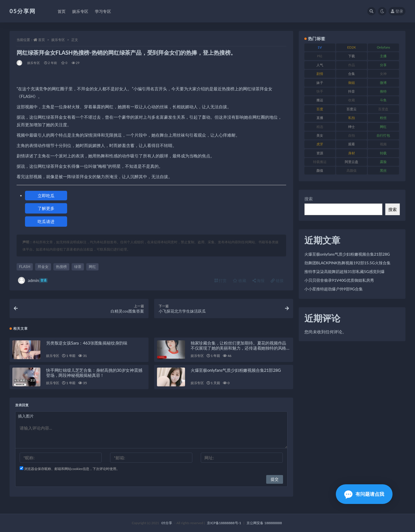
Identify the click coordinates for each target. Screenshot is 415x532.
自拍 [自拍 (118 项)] (352, 135)
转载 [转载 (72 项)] (383, 153)
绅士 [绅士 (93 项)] (352, 127)
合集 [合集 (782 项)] (352, 74)
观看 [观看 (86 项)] (352, 144)
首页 (42, 40)
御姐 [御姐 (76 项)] (352, 83)
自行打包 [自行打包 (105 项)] (383, 135)
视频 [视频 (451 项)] (383, 144)
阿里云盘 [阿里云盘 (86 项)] (352, 162)
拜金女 (43, 267)
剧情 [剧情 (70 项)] (320, 74)
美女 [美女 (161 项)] (320, 135)
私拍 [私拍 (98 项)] (352, 118)
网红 (92, 267)
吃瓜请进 (46, 221)
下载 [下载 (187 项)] (352, 56)
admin (33, 280)
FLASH (25, 267)
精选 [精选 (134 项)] (320, 127)
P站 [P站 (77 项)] (320, 56)
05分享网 (23, 11)
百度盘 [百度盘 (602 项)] (383, 109)
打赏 (221, 280)
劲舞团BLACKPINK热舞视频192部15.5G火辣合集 (347, 263)
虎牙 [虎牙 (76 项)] (320, 144)
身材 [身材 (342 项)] (352, 153)
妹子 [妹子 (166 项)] (320, 83)
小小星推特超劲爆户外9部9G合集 (334, 289)
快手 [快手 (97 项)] (320, 91)
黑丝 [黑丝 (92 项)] (383, 170)
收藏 (240, 280)
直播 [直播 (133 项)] (320, 118)
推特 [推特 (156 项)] (383, 91)
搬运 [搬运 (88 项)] (320, 100)
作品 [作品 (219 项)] (352, 65)
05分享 (167, 523)
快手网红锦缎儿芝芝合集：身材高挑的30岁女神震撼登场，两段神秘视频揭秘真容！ (94, 373)
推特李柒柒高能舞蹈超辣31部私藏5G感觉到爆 (345, 271)
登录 (397, 11)
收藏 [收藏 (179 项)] (352, 100)
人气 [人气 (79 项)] (320, 65)
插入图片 (26, 416)
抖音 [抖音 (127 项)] (352, 91)
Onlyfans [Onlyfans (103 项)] (383, 47)
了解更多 (46, 208)
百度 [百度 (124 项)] (320, 109)
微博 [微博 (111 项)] (383, 83)
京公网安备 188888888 (264, 523)
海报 (259, 280)
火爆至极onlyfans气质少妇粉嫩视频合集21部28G (236, 370)
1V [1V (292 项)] (320, 47)
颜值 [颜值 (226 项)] (320, 170)
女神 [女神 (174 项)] (383, 74)
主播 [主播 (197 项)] (383, 56)
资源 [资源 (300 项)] (320, 153)
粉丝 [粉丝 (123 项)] (383, 118)
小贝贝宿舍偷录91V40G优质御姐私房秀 (339, 280)
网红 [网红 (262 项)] (383, 127)
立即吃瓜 (46, 196)
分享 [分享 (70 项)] (383, 65)
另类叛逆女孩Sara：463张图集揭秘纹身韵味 (87, 343)
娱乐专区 (58, 40)
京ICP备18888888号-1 (224, 523)
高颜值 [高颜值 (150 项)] (352, 170)
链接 (277, 280)
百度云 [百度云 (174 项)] (352, 109)
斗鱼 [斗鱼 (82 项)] (383, 100)
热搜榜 (61, 267)
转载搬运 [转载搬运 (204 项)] (320, 162)
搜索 (309, 199)
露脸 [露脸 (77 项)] (383, 162)
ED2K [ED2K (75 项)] (352, 47)
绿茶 (78, 267)
